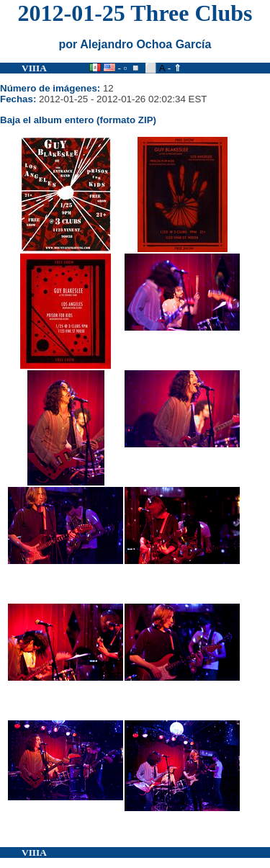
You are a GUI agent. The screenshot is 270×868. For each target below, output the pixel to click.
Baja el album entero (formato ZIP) (78, 120)
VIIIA (34, 68)
